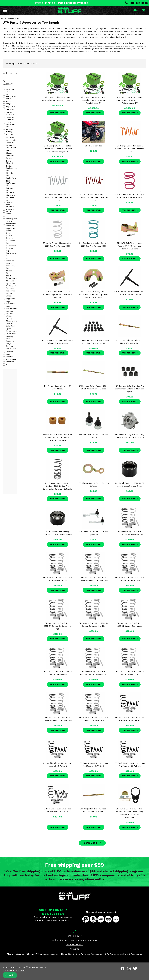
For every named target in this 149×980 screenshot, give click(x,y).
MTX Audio (9, 201)
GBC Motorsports (12, 166)
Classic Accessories (13, 134)
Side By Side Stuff (13, 229)
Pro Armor (9, 209)
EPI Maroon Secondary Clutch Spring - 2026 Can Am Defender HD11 (94, 204)
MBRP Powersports (13, 198)
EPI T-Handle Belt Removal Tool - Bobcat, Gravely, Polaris (58, 349)
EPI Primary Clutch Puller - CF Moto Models (58, 394)
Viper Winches (11, 249)
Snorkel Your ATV (12, 108)
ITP (6, 186)
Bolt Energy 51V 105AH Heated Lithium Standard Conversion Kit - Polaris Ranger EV (130, 107)
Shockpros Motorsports (15, 226)
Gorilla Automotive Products (17, 169)
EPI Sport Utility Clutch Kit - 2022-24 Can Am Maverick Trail (130, 540)
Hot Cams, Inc (11, 178)
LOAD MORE (90, 850)
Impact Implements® (14, 183)
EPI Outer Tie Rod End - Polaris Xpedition (94, 540)
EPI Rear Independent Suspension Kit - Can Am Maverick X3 (94, 349)
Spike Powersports (13, 232)
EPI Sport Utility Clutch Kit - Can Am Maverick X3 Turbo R (130, 726)
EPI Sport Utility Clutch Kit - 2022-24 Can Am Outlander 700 (58, 726)
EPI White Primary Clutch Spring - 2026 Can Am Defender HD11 (58, 252)
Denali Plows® (11, 140)
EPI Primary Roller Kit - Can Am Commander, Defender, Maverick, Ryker (130, 396)
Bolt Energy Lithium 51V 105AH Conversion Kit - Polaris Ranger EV (58, 106)
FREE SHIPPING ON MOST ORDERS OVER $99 (62, 3)
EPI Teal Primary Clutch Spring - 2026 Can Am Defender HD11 (94, 252)
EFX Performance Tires (15, 152)
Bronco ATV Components (16, 128)
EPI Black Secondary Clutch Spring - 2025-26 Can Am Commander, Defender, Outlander (58, 493)
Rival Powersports (12, 220)
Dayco (7, 137)
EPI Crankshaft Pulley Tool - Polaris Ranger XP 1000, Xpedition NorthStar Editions (94, 302)
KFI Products (10, 189)
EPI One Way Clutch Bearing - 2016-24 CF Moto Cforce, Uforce (58, 540)
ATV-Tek (8, 120)
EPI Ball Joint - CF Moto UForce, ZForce (94, 443)
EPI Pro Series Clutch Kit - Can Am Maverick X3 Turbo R (58, 817)
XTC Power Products (14, 252)
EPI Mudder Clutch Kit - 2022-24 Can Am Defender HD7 (130, 680)
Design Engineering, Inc (15, 143)
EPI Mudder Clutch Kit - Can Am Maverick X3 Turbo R (58, 772)
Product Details (58, 120)
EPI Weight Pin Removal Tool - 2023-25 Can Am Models (94, 817)
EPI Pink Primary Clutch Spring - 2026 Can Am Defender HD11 (130, 203)
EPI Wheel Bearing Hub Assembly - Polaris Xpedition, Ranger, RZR (130, 443)
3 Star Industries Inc (13, 114)
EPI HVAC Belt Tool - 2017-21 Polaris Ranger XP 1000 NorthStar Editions (58, 302)
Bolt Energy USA (12, 94)
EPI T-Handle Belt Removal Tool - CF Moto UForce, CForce (130, 300)
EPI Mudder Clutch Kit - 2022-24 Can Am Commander (58, 680)
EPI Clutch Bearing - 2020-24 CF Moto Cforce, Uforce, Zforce (130, 492)
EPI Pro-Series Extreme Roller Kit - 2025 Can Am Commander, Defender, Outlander (58, 444)
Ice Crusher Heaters (13, 181)
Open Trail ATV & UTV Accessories (14, 205)
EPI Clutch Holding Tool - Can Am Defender (94, 492)
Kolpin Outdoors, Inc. (14, 192)
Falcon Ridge (10, 99)
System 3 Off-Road (13, 111)
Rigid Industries (11, 217)
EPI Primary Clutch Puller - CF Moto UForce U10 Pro (130, 349)
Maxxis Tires (10, 195)
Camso (7, 131)
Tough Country (11, 241)
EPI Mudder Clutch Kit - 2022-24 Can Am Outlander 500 (130, 586)
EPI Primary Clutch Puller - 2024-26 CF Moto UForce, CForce (94, 394)
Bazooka (8, 123)
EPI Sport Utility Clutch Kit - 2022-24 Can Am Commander (130, 632)
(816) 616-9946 (136, 3)
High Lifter (9, 102)
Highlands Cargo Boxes (15, 172)
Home (4, 26)
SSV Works (9, 235)
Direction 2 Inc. (11, 146)
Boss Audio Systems (13, 126)
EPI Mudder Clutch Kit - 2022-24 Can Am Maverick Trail (58, 586)
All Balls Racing (11, 117)
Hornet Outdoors (12, 175)
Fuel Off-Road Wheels (14, 163)
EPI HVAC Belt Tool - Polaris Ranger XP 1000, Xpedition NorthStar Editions (130, 253)
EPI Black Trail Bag (94, 153)
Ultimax (8, 246)
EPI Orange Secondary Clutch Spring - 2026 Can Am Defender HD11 (130, 156)
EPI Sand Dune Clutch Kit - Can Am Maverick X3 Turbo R (94, 772)
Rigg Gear (9, 215)
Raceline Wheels (12, 212)
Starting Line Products (14, 238)
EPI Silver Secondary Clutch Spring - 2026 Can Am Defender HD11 (58, 204)
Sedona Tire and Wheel (15, 223)
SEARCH (139, 19)
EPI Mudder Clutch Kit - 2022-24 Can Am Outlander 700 (94, 726)
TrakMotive (9, 244)
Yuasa (7, 255)
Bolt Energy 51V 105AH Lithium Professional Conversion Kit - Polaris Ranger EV (94, 107)
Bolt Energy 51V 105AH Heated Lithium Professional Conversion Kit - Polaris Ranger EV (58, 156)
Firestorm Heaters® (13, 157)
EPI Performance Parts (15, 97)
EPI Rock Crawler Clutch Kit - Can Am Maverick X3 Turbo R (130, 772)
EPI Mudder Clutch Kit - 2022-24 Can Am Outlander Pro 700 (94, 632)
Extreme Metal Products (15, 154)
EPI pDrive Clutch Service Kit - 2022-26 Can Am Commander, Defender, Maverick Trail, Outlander (130, 820)
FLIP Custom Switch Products (18, 160)
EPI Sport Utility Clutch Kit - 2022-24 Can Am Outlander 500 (94, 586)
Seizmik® (9, 105)
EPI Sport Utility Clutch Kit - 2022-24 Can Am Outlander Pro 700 (58, 633)
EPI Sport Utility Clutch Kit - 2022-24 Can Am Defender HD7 (94, 680)
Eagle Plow (9, 149)
